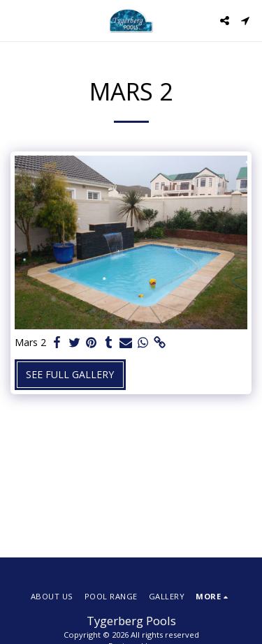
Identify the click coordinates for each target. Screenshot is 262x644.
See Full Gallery (70, 374)
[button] (15, 20)
